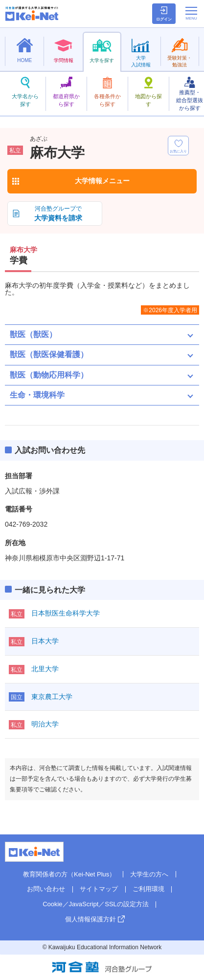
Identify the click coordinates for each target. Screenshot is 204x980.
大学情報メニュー (102, 181)
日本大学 (45, 641)
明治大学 (45, 724)
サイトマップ (99, 889)
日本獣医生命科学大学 (66, 613)
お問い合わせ (46, 889)
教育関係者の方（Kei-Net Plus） (69, 874)
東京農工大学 (52, 697)
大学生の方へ (149, 874)
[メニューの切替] (191, 13)
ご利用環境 (148, 889)
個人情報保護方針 (91, 919)
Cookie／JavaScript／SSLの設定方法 (96, 904)
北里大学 (45, 669)
